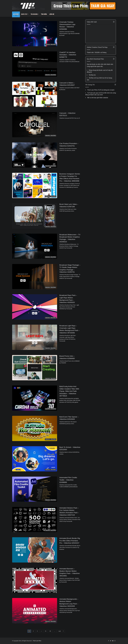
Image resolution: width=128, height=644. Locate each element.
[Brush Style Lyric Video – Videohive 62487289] (35, 216)
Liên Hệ (52, 14)
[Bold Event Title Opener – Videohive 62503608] (35, 428)
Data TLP (24, 14)
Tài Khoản (34, 14)
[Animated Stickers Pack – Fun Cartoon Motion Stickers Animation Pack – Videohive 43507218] (35, 519)
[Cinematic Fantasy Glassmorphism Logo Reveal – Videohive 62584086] (35, 34)
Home (16, 14)
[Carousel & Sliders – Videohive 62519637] (35, 94)
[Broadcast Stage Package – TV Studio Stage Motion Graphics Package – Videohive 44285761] (35, 277)
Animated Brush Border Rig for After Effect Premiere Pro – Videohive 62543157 (70, 541)
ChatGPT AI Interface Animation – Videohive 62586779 (68, 55)
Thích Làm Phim (37, 641)
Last (61, 631)
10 (46, 631)
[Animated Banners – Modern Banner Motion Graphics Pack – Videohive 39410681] (35, 580)
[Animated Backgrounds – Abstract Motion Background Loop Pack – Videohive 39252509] (35, 611)
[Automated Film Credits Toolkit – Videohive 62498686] (35, 489)
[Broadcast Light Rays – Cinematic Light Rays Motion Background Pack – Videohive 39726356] (35, 337)
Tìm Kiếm (44, 14)
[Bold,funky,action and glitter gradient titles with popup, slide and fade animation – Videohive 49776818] (35, 398)
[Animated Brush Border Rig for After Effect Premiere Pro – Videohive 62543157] (35, 550)
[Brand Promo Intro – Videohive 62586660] (35, 368)
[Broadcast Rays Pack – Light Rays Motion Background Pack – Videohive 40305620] (35, 307)
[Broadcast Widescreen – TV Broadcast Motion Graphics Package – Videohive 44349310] (35, 246)
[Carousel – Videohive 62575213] (35, 125)
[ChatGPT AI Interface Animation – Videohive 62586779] (35, 64)
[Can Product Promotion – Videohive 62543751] (35, 155)
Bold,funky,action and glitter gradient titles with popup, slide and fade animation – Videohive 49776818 (69, 391)
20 (50, 631)
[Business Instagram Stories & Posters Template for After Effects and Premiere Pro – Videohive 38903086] (35, 185)
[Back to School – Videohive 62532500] (35, 459)
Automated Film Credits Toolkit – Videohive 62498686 (68, 480)
